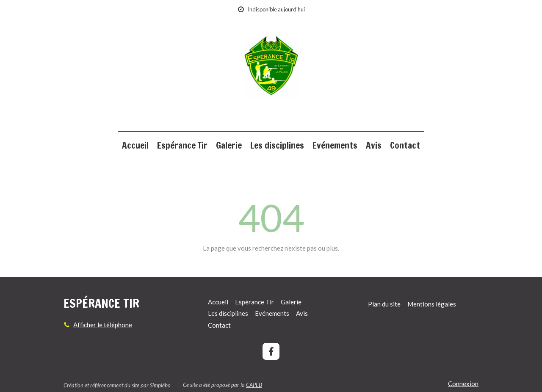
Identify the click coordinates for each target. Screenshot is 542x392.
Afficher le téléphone (103, 325)
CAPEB (254, 385)
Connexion (463, 384)
